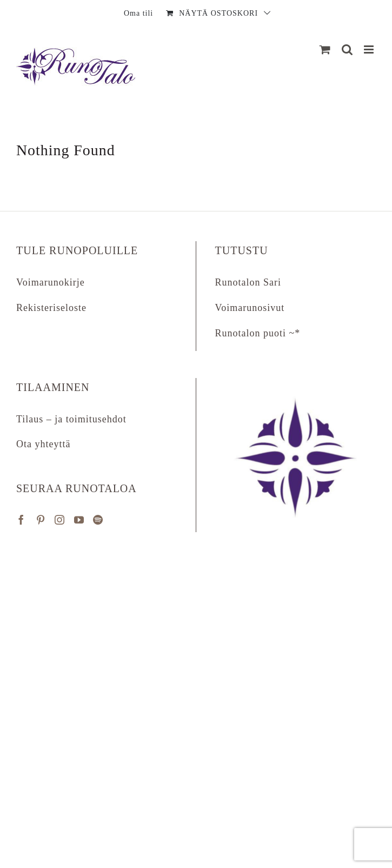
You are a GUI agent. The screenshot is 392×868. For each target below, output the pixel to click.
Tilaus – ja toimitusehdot (71, 419)
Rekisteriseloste (51, 308)
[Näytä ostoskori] (325, 49)
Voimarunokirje (51, 282)
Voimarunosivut (250, 308)
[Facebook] (21, 520)
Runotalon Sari (248, 282)
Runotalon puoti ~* (258, 333)
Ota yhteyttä (43, 444)
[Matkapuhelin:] (370, 49)
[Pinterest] (41, 520)
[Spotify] (98, 520)
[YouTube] (79, 520)
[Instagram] (60, 520)
